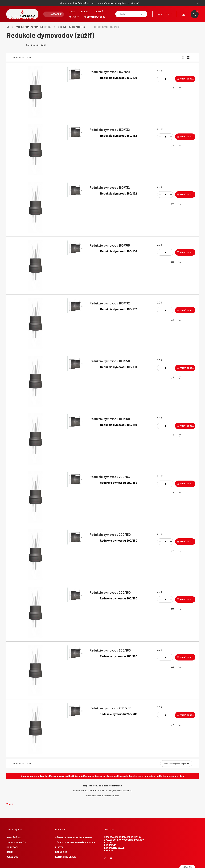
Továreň (98, 11)
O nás (72, 11)
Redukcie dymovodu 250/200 (111, 708)
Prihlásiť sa (14, 837)
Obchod (84, 11)
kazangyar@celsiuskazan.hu (119, 791)
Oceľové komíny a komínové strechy (34, 27)
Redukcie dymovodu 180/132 (110, 303)
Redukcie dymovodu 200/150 (110, 535)
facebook (105, 858)
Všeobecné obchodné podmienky (74, 837)
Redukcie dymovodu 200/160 (110, 592)
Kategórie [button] (54, 14)
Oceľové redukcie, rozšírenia (72, 27)
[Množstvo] (165, 79)
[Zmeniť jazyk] (159, 14)
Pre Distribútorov (94, 17)
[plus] (171, 79)
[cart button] (195, 14)
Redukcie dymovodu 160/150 (110, 245)
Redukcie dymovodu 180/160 (110, 419)
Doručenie (61, 852)
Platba (59, 847)
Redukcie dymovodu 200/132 (110, 477)
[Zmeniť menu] (168, 14)
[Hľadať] (131, 14)
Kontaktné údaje (65, 857)
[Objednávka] (176, 764)
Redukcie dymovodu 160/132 (110, 187)
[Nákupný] (173, 88)
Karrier (109, 850)
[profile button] (184, 14)
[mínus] (160, 79)
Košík (10, 852)
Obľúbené (12, 857)
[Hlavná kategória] (8, 27)
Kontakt (74, 17)
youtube (111, 858)
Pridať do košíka (188, 79)
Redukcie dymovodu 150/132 (110, 130)
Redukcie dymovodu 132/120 (110, 72)
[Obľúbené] (180, 88)
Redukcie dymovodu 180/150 (110, 361)
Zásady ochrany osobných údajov (75, 842)
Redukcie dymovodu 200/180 (110, 650)
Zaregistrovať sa (17, 842)
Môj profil (13, 847)
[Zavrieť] (198, 3)
